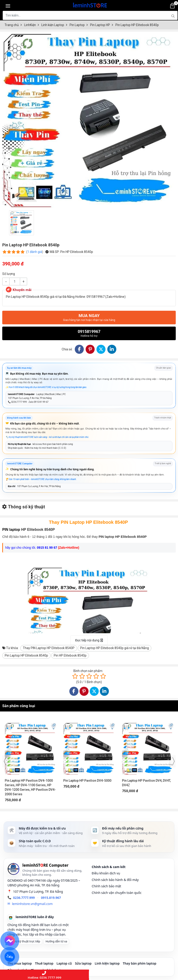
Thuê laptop (44, 963)
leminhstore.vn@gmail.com (32, 904)
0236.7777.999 (24, 898)
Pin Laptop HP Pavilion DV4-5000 (87, 781)
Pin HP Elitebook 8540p (70, 655)
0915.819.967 (51, 898)
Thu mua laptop (20, 963)
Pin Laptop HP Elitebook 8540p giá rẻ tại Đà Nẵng (115, 648)
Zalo (10, 957)
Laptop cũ (64, 963)
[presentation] (5, 761)
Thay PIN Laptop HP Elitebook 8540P (49, 648)
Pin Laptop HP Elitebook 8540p (26, 655)
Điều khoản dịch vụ (106, 873)
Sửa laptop (83, 963)
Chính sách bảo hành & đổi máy (115, 880)
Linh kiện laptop (107, 963)
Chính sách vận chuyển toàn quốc (117, 893)
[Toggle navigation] (8, 6)
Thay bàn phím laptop (139, 963)
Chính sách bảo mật (106, 886)
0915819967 (89, 333)
